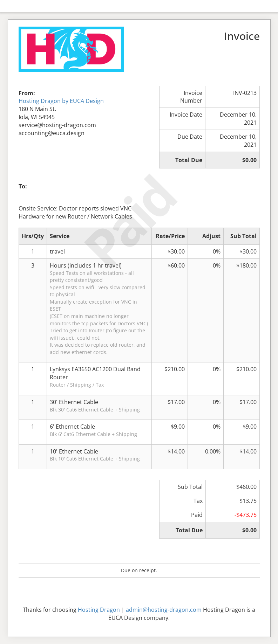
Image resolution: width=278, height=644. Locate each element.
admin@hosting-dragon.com (164, 610)
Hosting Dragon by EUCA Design (61, 101)
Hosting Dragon (99, 610)
